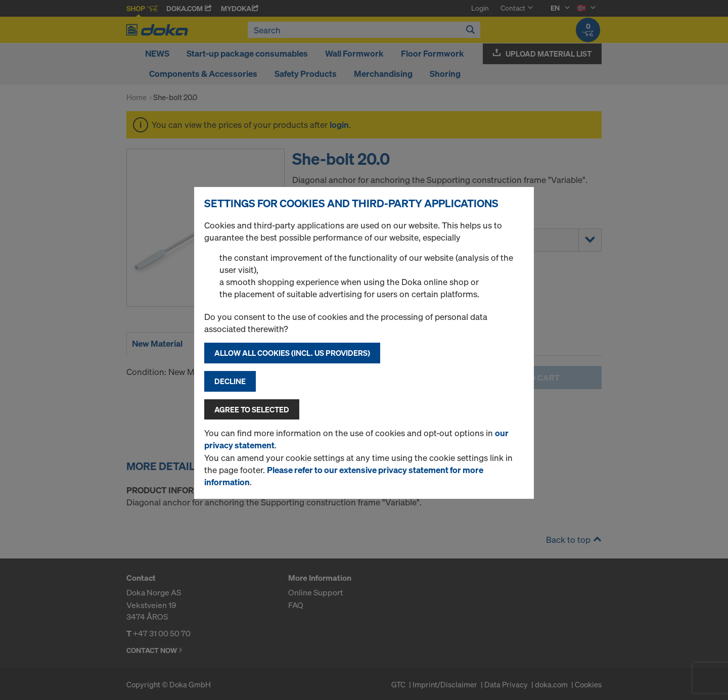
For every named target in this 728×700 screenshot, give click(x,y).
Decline (230, 381)
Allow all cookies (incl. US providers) (292, 353)
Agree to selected (252, 409)
